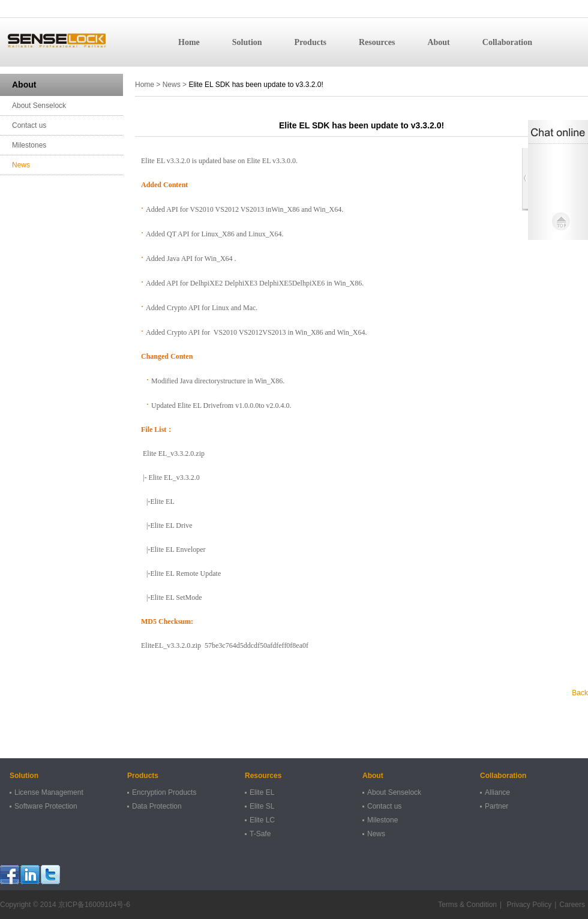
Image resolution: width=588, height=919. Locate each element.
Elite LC (262, 820)
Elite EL (262, 792)
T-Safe (260, 834)
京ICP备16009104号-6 (94, 905)
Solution (247, 42)
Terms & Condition (467, 905)
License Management (49, 792)
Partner (496, 806)
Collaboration (507, 42)
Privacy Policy (528, 905)
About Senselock (39, 106)
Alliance (497, 792)
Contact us (29, 125)
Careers (572, 905)
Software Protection (46, 806)
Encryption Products (164, 792)
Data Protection (157, 806)
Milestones (29, 145)
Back (580, 693)
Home (189, 42)
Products (310, 42)
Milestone (382, 820)
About (438, 42)
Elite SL (262, 806)
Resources (377, 42)
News (21, 165)
